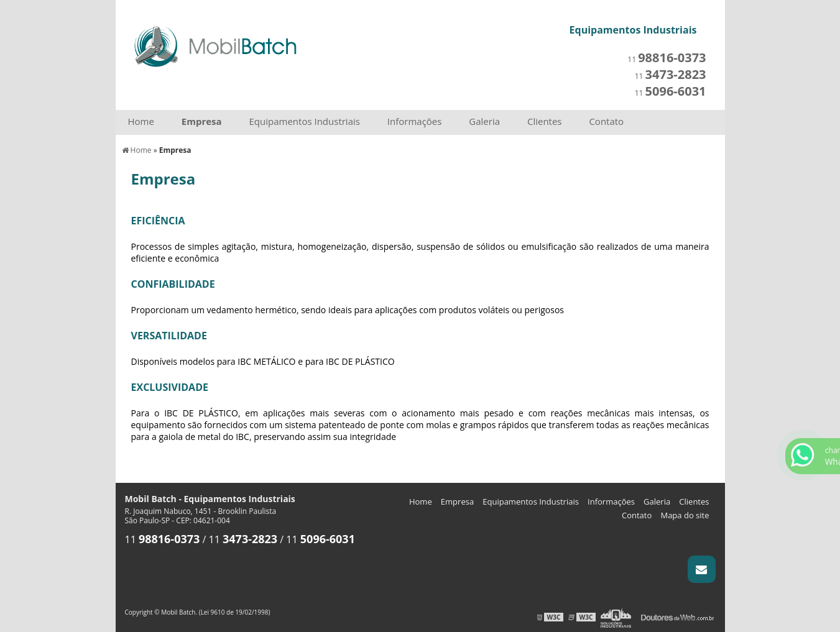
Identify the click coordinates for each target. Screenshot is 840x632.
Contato (606, 121)
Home (141, 121)
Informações (415, 121)
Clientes (545, 121)
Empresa (202, 121)
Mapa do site (685, 515)
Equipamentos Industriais (305, 121)
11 (667, 59)
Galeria (484, 121)
